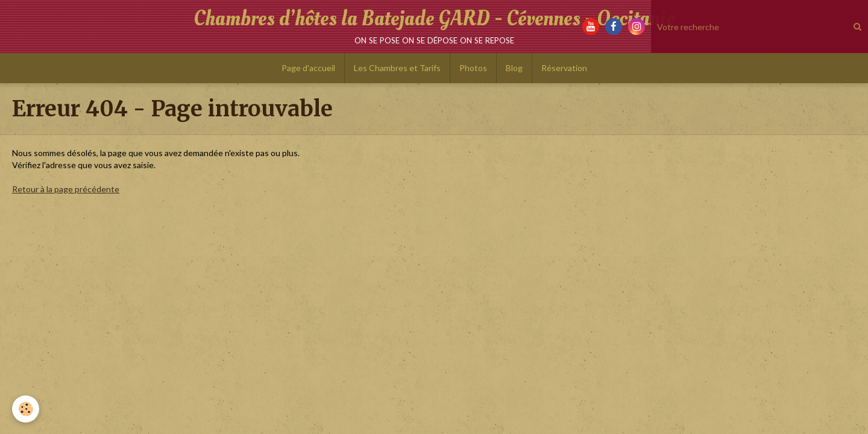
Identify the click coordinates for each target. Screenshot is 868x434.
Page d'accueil (308, 68)
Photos (473, 68)
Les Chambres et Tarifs (397, 68)
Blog (514, 68)
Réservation (564, 68)
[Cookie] (26, 409)
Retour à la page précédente (66, 189)
